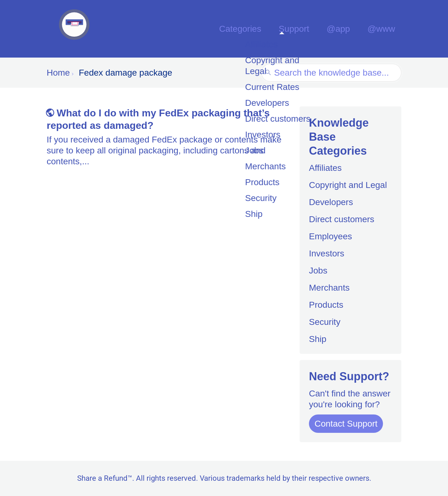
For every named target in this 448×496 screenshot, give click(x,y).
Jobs (318, 271)
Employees (331, 236)
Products (326, 305)
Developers (331, 202)
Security (325, 322)
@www (385, 29)
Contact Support (346, 424)
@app (350, 29)
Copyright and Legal (348, 185)
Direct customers (342, 219)
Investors (327, 253)
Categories (266, 29)
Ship (318, 339)
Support (313, 29)
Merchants (329, 288)
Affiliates (325, 168)
